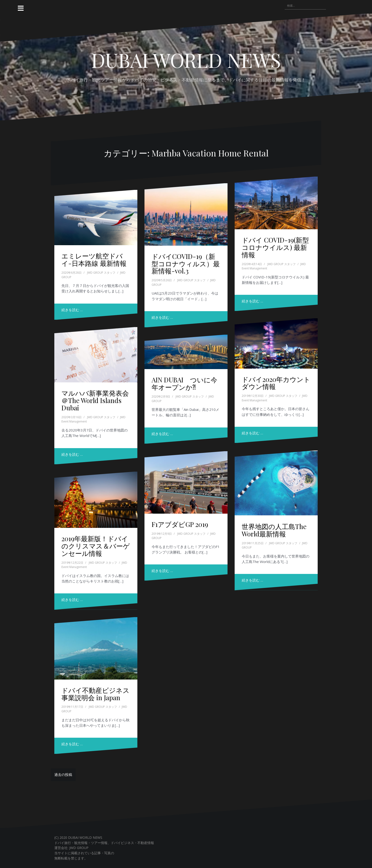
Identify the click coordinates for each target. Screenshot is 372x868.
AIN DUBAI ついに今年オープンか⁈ (184, 383)
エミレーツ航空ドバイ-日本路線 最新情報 (94, 259)
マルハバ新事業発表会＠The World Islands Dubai (95, 400)
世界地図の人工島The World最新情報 (274, 530)
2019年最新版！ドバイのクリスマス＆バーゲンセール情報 (96, 546)
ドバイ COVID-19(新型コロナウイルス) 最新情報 (275, 247)
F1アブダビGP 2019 (180, 524)
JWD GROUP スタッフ (101, 273)
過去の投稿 (63, 774)
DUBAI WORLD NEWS (186, 60)
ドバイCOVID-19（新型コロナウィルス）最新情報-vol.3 (186, 264)
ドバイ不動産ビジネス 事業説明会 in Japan (95, 694)
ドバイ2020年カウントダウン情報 (276, 383)
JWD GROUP (79, 848)
